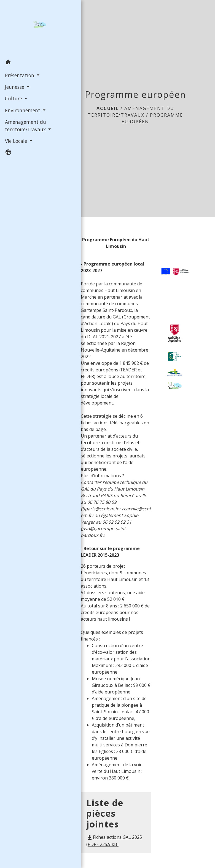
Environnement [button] (22, 110)
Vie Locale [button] (16, 141)
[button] (28, 63)
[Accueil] (28, 28)
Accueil (108, 108)
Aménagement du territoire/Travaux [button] (25, 125)
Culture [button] (13, 98)
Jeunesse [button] (14, 87)
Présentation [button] (19, 75)
